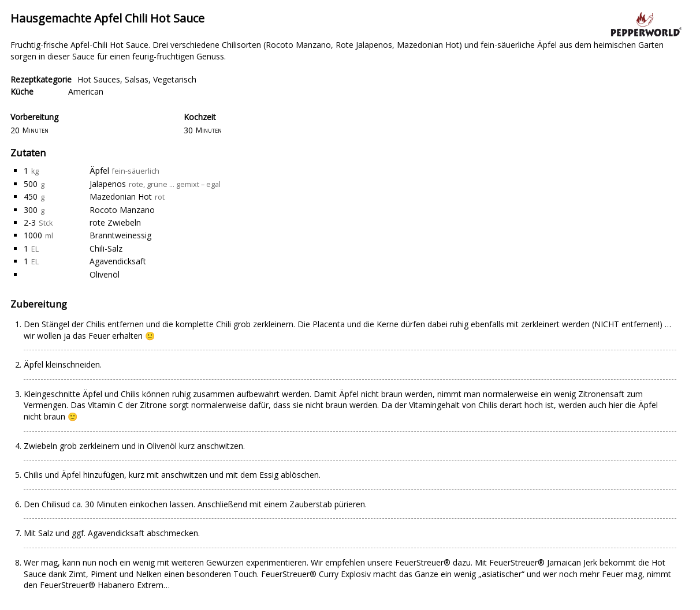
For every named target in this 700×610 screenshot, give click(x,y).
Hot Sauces (99, 79)
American (86, 91)
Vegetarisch (175, 79)
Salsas (137, 79)
